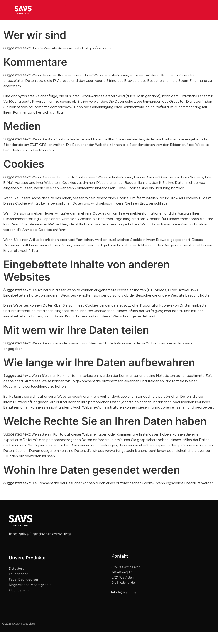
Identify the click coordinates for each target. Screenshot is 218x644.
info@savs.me (126, 592)
